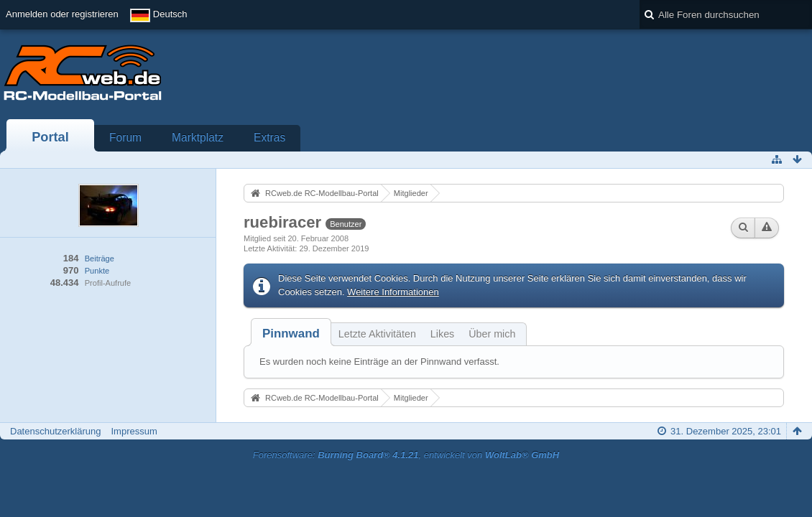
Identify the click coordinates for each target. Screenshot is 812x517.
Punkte (97, 271)
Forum (125, 138)
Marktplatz (198, 138)
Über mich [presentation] (492, 334)
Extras (269, 138)
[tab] (291, 334)
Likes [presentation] (442, 334)
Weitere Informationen (393, 292)
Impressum (134, 431)
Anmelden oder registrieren (62, 14)
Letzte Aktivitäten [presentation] (377, 334)
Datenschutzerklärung (55, 431)
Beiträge (100, 258)
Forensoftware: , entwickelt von (406, 455)
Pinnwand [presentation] (291, 334)
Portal (50, 137)
